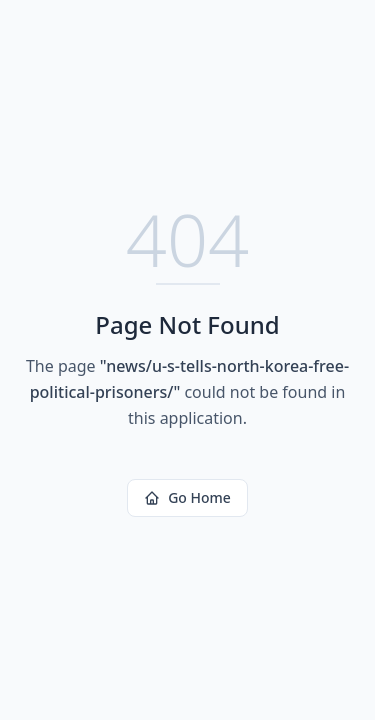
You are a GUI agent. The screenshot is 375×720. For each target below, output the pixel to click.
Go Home (187, 497)
